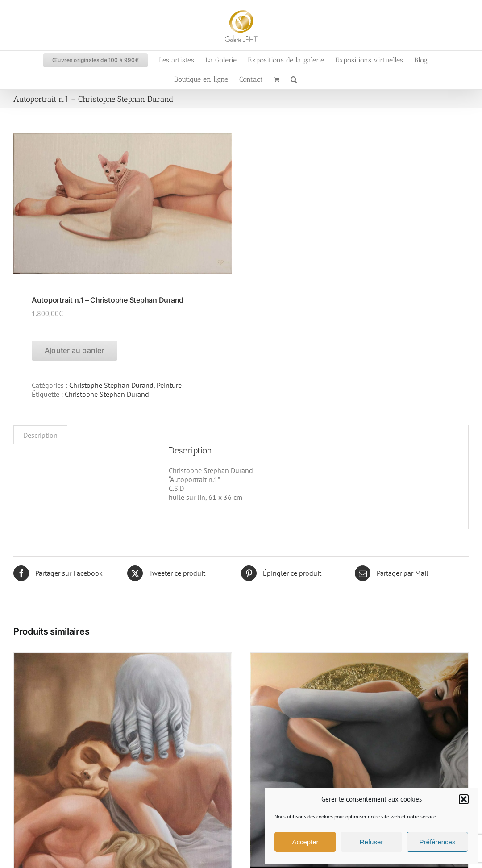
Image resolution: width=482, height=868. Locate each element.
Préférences (438, 842)
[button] (464, 799)
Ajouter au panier (75, 350)
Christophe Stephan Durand (111, 385)
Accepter (305, 842)
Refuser (372, 842)
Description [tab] (40, 435)
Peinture (169, 385)
